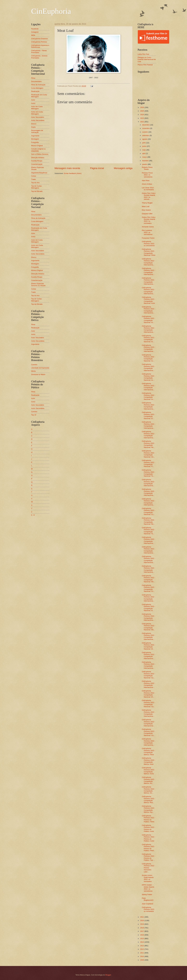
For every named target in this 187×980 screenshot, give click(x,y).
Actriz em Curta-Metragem (37, 113)
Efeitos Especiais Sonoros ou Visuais (38, 285)
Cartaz (34, 176)
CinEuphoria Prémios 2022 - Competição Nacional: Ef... (148, 694)
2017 (142, 931)
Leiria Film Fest (143, 54)
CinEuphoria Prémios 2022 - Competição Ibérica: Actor (148, 761)
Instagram (35, 32)
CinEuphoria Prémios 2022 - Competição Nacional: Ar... (148, 607)
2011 (142, 953)
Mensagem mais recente (67, 168)
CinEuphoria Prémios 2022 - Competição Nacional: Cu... (148, 511)
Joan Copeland (147, 904)
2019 (142, 924)
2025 (142, 111)
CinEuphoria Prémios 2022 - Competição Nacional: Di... (148, 646)
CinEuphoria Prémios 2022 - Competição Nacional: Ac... (148, 319)
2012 (142, 949)
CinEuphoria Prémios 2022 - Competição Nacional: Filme (149, 252)
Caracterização (37, 164)
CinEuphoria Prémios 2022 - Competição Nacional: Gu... (148, 675)
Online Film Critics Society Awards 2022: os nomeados (149, 220)
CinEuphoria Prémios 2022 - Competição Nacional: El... (148, 415)
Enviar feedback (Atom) (73, 173)
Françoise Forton (148, 238)
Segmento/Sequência (39, 173)
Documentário (36, 81)
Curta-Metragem (37, 88)
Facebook (35, 29)
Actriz (33, 103)
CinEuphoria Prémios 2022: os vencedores (148, 244)
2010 (142, 956)
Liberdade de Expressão (40, 368)
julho (144, 143)
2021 (142, 917)
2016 (142, 935)
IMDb (33, 35)
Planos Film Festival (145, 65)
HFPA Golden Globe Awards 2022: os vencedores (148, 888)
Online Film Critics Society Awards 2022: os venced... (149, 196)
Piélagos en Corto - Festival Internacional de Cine (147, 59)
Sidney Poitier (147, 895)
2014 (142, 942)
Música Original (37, 146)
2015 (142, 939)
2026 (142, 107)
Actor (33, 100)
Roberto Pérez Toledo (147, 168)
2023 (142, 118)
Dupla (33, 127)
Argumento (35, 136)
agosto (145, 139)
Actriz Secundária (38, 120)
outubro (145, 132)
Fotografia (35, 142)
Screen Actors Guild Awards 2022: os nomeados (148, 878)
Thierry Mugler (147, 203)
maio (144, 150)
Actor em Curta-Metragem (37, 107)
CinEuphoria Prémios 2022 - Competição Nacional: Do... (148, 454)
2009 (142, 960)
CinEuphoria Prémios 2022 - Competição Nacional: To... (148, 473)
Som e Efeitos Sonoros (40, 154)
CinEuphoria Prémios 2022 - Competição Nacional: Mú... (148, 627)
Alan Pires (146, 181)
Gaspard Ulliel (147, 214)
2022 (142, 122)
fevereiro (146, 161)
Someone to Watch (38, 374)
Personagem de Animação (37, 131)
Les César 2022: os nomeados (148, 189)
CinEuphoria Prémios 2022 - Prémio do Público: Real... (148, 848)
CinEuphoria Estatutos (39, 39)
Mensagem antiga (123, 168)
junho (144, 146)
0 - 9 (33, 515)
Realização (35, 91)
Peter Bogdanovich (148, 899)
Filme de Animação (38, 85)
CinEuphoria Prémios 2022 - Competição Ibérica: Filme (148, 751)
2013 (142, 946)
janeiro (145, 164)
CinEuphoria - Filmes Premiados (39, 52)
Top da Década (37, 191)
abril (144, 154)
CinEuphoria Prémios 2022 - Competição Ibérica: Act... (148, 780)
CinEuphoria (51, 11)
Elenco (34, 124)
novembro (146, 128)
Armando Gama (148, 227)
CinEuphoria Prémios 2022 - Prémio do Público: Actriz (148, 838)
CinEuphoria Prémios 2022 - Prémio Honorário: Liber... (148, 868)
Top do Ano (35, 183)
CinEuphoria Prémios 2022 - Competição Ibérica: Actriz (148, 771)
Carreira (34, 365)
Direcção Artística (38, 158)
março (145, 157)
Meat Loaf (146, 206)
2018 (142, 928)
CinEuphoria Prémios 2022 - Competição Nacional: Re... (148, 444)
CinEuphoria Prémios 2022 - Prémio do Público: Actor (148, 828)
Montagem (35, 139)
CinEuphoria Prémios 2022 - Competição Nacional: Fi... (148, 463)
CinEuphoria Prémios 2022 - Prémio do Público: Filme (148, 819)
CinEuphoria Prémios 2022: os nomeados (148, 909)
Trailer (34, 179)
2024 (142, 115)
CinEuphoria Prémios (39, 42)
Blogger (108, 975)
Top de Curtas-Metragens (37, 187)
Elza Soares (146, 210)
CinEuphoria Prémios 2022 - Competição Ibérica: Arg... (148, 809)
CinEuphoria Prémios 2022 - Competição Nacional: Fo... (148, 588)
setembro (146, 135)
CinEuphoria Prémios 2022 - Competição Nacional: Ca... (148, 703)
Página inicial (97, 168)
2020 (142, 920)
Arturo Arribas (147, 184)
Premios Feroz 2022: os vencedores (147, 175)
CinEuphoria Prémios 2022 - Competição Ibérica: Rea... (148, 799)
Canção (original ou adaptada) (38, 150)
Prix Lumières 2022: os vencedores (147, 232)
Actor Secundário (38, 117)
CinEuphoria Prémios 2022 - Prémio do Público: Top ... (148, 857)
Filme (33, 78)
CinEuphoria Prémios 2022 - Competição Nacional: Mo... (148, 579)
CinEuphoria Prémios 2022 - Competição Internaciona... (148, 262)
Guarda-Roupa (37, 161)
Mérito (34, 371)
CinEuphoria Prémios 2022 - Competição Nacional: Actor (148, 300)
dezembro (146, 125)
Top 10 (34, 415)
